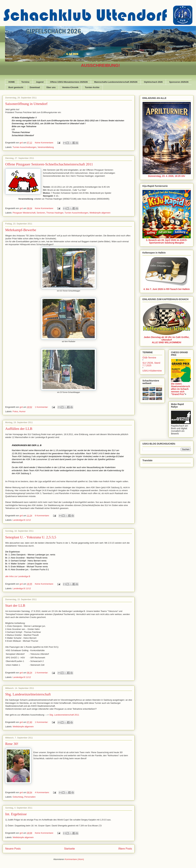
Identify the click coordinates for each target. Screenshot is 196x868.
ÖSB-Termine (149, 358)
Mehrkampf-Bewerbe (21, 230)
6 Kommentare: (42, 516)
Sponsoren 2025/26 (179, 82)
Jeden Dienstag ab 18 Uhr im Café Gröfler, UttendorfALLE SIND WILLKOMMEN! (167, 340)
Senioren (41, 213)
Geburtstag (18, 797)
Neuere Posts (13, 849)
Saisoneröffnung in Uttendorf (26, 104)
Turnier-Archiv (92, 87)
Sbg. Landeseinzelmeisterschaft (28, 694)
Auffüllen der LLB (19, 429)
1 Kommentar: (42, 407)
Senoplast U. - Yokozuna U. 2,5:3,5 (31, 537)
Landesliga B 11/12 (22, 520)
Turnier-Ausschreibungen (24, 147)
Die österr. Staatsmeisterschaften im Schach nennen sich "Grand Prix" (180, 389)
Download (35, 87)
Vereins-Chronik (70, 87)
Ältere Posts (125, 849)
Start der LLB (15, 605)
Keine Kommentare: (45, 143)
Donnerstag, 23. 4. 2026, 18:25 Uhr (167, 176)
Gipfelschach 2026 (153, 82)
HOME (12, 82)
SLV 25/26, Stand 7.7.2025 (151, 364)
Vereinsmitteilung (46, 147)
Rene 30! (12, 744)
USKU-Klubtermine (152, 371)
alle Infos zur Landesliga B (18, 576)
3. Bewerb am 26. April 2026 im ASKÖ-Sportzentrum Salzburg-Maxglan (167, 241)
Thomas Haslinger (55, 213)
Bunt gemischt (16, 87)
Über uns (51, 87)
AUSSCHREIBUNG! (100, 65)
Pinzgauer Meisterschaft (24, 213)
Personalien (30, 797)
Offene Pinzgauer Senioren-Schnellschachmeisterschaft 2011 (49, 164)
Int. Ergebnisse (16, 814)
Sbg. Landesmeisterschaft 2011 (65, 715)
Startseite (69, 849)
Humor (22, 411)
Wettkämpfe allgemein (100, 213)
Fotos (15, 411)
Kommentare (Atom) (74, 859)
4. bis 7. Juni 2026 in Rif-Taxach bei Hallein (167, 289)
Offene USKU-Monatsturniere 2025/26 (69, 82)
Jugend (40, 82)
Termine (25, 82)
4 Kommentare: (42, 792)
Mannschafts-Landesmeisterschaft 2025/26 (116, 82)
